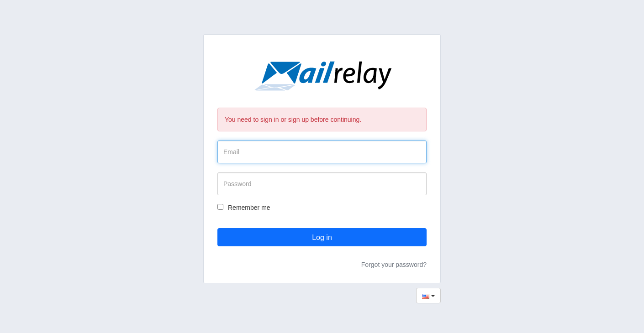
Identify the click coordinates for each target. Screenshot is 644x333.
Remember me (244, 208)
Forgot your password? (394, 265)
